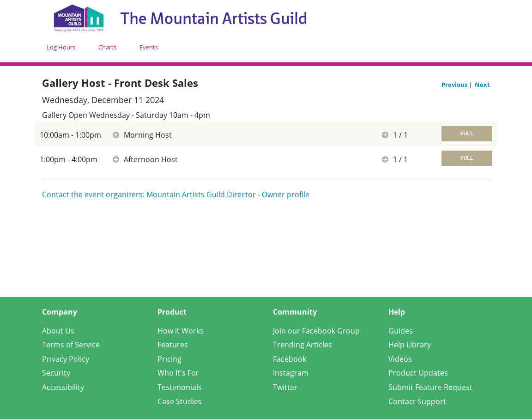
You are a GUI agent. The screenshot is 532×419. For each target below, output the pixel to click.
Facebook (290, 359)
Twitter (285, 387)
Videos (400, 359)
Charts (107, 47)
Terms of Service (71, 345)
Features (173, 345)
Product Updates (418, 373)
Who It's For (178, 373)
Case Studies (180, 401)
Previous (455, 85)
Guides (401, 331)
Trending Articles (302, 345)
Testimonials (180, 387)
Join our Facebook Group (316, 331)
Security (56, 373)
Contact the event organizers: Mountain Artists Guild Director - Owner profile (176, 194)
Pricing (169, 359)
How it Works (181, 331)
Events (149, 47)
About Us (58, 331)
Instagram (291, 373)
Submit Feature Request (430, 387)
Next (482, 85)
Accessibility (63, 387)
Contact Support (417, 401)
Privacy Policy (66, 359)
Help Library (410, 345)
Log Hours (61, 47)
